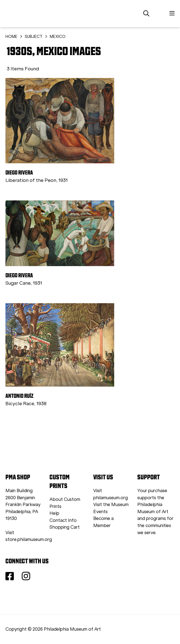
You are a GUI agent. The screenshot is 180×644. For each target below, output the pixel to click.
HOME (11, 37)
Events (100, 512)
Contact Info (63, 520)
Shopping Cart (65, 527)
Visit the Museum (111, 505)
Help (54, 513)
